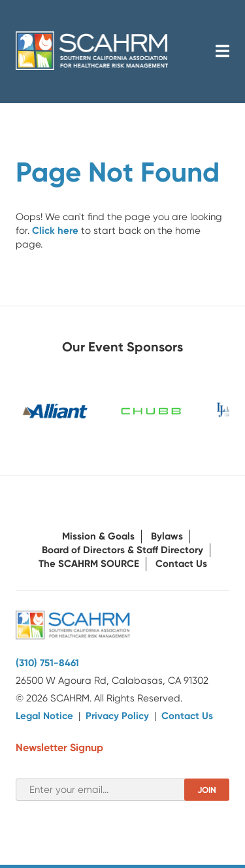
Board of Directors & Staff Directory (122, 550)
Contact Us (181, 564)
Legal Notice (44, 716)
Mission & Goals (98, 536)
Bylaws (167, 536)
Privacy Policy (117, 716)
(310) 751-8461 (47, 663)
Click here (55, 231)
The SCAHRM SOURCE (89, 564)
